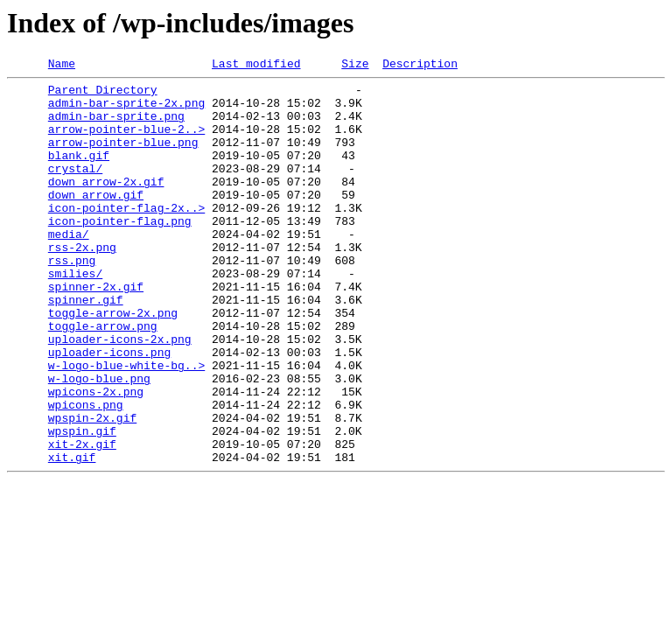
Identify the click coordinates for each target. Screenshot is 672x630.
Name (62, 66)
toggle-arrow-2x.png (113, 362)
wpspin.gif (82, 504)
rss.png (72, 299)
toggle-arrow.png (103, 378)
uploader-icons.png (109, 409)
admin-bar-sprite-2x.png (126, 110)
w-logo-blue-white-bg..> (126, 425)
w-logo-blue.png (99, 441)
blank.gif (79, 173)
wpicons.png (86, 472)
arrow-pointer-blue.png (123, 157)
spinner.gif (86, 346)
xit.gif (72, 535)
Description (420, 66)
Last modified (256, 66)
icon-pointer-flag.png (120, 252)
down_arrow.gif (96, 220)
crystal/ (75, 189)
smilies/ (75, 315)
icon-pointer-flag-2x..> (126, 236)
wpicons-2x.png (96, 457)
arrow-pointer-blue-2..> (126, 142)
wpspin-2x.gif (92, 488)
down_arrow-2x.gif (106, 205)
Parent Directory (103, 94)
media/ (69, 268)
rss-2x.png (82, 283)
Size (355, 66)
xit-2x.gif (82, 520)
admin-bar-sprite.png (116, 126)
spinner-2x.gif (96, 331)
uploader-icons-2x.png (120, 394)
